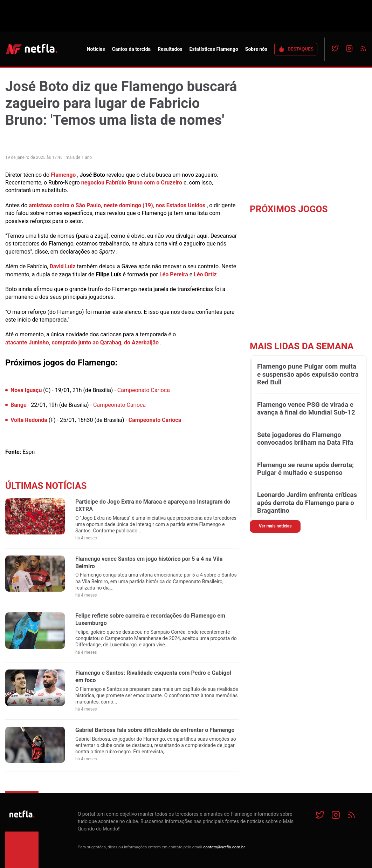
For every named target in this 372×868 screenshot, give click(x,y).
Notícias (96, 49)
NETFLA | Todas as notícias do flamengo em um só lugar (32, 49)
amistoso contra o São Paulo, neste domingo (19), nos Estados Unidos (117, 205)
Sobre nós (256, 49)
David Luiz (62, 266)
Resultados (170, 49)
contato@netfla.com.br (224, 847)
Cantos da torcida (131, 49)
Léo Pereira (174, 274)
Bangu (19, 405)
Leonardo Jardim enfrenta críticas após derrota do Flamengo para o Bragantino (307, 503)
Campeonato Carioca (144, 390)
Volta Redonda (29, 420)
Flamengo (63, 175)
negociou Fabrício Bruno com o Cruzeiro (132, 183)
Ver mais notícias (275, 526)
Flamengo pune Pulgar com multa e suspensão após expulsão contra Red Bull (308, 374)
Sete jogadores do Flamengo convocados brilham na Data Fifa (305, 439)
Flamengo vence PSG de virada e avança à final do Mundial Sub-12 (306, 409)
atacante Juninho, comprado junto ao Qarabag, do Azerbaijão (82, 342)
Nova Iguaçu (26, 390)
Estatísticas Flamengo (214, 49)
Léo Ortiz (205, 274)
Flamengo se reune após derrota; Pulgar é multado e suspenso (305, 469)
